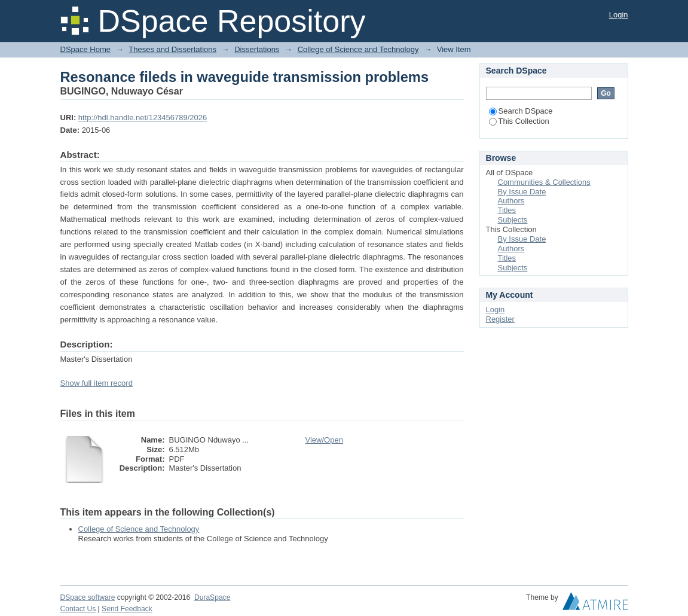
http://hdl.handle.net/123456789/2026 (143, 118)
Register (500, 319)
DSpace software (88, 597)
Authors (511, 201)
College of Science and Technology (358, 49)
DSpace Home (86, 49)
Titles (507, 210)
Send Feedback (127, 609)
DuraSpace (212, 597)
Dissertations (257, 49)
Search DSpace (521, 111)
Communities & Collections (544, 182)
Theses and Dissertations (172, 49)
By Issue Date (522, 192)
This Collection (519, 121)
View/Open (324, 440)
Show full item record (97, 383)
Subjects (513, 220)
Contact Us (78, 609)
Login (619, 15)
